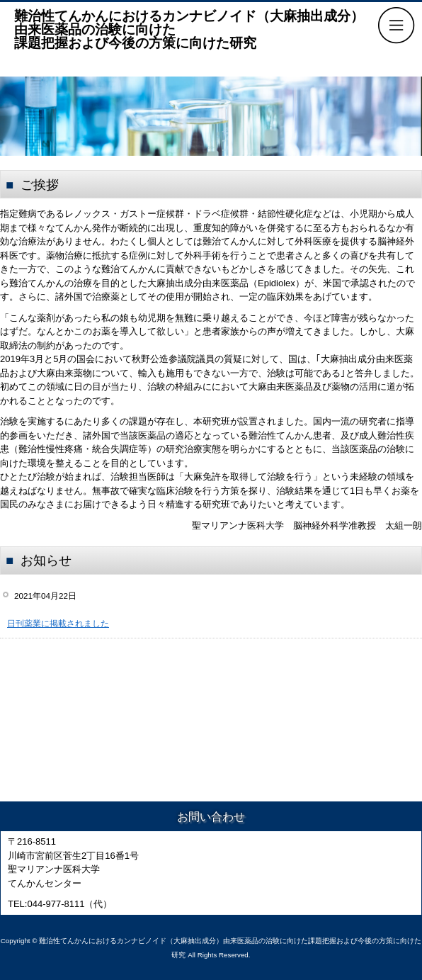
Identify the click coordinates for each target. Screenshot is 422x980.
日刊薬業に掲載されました (58, 623)
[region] (211, 116)
